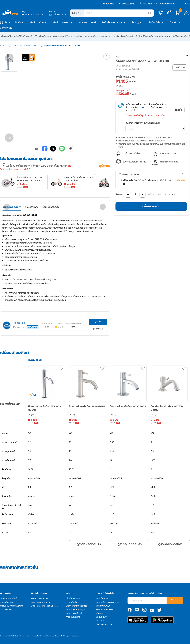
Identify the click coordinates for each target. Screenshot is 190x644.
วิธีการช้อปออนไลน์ (8, 598)
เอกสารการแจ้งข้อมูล (75, 610)
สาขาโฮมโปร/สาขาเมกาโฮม (107, 602)
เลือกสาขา (58, 15)
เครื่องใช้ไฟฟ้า (6, 36)
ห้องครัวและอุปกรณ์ (129, 36)
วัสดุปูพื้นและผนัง (146, 36)
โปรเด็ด (174, 23)
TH (182, 4)
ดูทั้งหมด (104, 166)
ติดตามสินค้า (6, 610)
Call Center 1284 (104, 624)
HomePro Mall (87, 23)
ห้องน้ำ (116, 36)
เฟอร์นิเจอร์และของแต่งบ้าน (86, 36)
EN (189, 4)
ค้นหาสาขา (146, 4)
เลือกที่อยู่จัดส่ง (33, 15)
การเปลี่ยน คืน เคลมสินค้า (11, 606)
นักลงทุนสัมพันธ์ (103, 606)
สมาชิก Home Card (40, 598)
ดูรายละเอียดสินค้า (89, 544)
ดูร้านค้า (98, 322)
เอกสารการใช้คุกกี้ (74, 613)
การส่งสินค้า (71, 602)
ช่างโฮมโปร (154, 23)
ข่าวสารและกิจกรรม (104, 610)
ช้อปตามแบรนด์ (61, 23)
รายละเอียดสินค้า (12, 207)
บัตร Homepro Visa (40, 602)
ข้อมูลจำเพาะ (31, 207)
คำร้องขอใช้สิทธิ (73, 617)
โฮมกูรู (135, 23)
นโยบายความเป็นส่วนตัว (77, 606)
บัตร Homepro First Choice (44, 606)
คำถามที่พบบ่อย (7, 602)
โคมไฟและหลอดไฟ (162, 36)
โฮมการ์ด (109, 4)
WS (117, 57)
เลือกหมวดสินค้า (12, 23)
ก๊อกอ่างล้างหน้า (31, 46)
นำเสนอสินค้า (101, 617)
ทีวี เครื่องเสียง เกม (43, 36)
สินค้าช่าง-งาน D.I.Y (112, 23)
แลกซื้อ (178, 110)
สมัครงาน (100, 613)
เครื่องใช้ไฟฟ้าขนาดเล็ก (23, 36)
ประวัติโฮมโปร (102, 598)
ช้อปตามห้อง (37, 23)
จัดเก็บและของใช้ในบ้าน (63, 36)
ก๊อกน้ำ (15, 46)
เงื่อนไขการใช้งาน (74, 598)
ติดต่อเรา (100, 621)
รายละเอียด (180, 180)
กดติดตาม (33, 327)
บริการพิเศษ (6, 28)
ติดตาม (175, 600)
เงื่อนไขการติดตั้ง (50, 207)
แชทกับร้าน (98, 329)
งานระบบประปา (105, 36)
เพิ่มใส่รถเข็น (151, 206)
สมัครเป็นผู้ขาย (127, 4)
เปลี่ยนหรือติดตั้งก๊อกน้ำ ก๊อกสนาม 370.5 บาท (144, 182)
